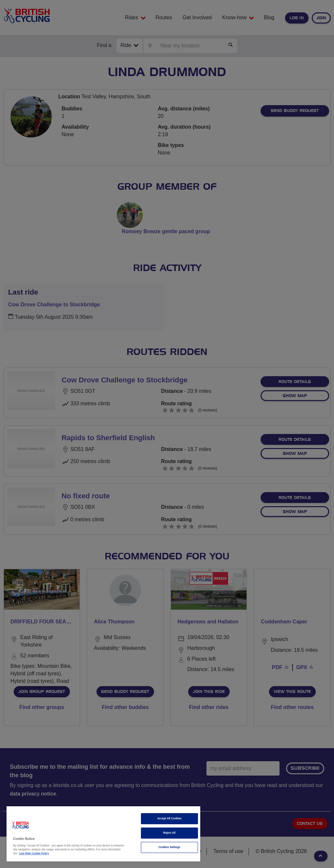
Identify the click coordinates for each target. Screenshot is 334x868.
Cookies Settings (169, 847)
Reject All (169, 833)
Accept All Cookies (169, 819)
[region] (103, 834)
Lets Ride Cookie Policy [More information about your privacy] (34, 853)
